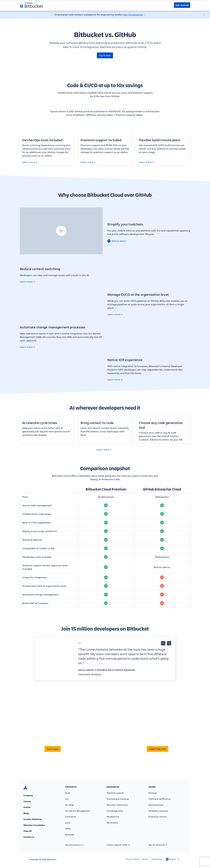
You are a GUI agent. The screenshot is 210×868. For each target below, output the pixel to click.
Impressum (157, 859)
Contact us (29, 837)
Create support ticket (118, 845)
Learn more (30, 162)
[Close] (204, 15)
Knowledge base (115, 811)
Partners (153, 793)
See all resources (158, 845)
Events (27, 807)
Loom (68, 823)
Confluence (71, 817)
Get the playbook (133, 15)
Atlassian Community (117, 805)
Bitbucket (70, 835)
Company (28, 795)
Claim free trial (157, 749)
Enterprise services (158, 817)
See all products (74, 845)
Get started (182, 5)
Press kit (28, 831)
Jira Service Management (77, 811)
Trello (68, 829)
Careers (27, 801)
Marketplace (113, 817)
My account (112, 823)
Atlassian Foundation (34, 825)
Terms (145, 859)
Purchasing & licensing (118, 799)
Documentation (156, 805)
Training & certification (160, 799)
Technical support (115, 793)
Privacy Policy (132, 859)
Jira (67, 799)
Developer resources (158, 811)
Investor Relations (33, 819)
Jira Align (70, 805)
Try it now (105, 55)
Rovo (68, 793)
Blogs (26, 813)
